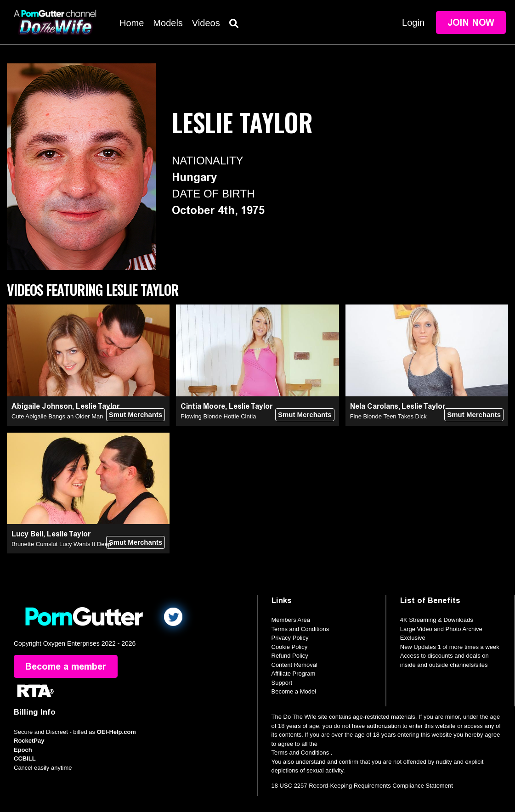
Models (168, 23)
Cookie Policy (290, 647)
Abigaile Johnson (42, 406)
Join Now (471, 23)
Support (282, 683)
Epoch (23, 750)
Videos (206, 23)
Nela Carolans (374, 406)
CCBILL (25, 758)
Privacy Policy (290, 638)
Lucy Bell (27, 534)
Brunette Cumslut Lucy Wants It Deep (61, 544)
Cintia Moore (203, 406)
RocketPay (29, 741)
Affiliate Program (294, 674)
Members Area (291, 620)
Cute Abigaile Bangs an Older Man (57, 416)
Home (132, 23)
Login (413, 23)
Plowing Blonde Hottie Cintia (218, 416)
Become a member (66, 666)
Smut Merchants (136, 414)
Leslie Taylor (98, 406)
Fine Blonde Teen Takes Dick (388, 416)
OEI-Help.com (116, 732)
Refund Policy (290, 656)
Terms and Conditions (300, 629)
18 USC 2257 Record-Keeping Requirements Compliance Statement (362, 786)
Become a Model (294, 691)
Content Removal (294, 665)
